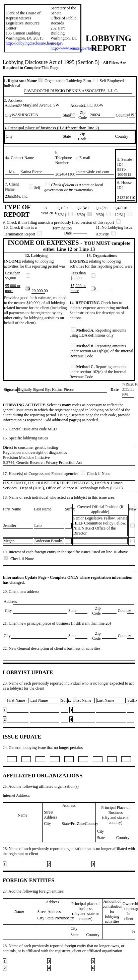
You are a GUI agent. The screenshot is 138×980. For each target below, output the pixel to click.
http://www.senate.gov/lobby (74, 48)
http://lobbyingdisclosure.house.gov (34, 43)
